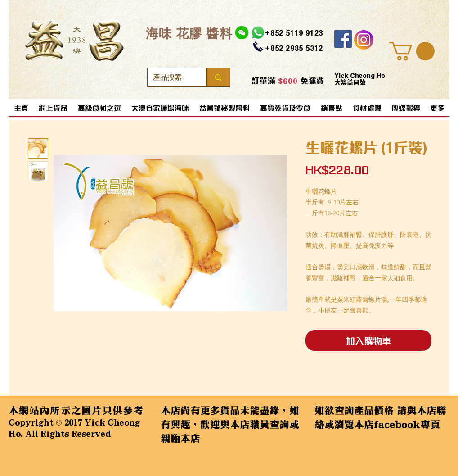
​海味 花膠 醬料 (189, 33)
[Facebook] (343, 39)
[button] (412, 51)
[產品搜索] (170, 77)
